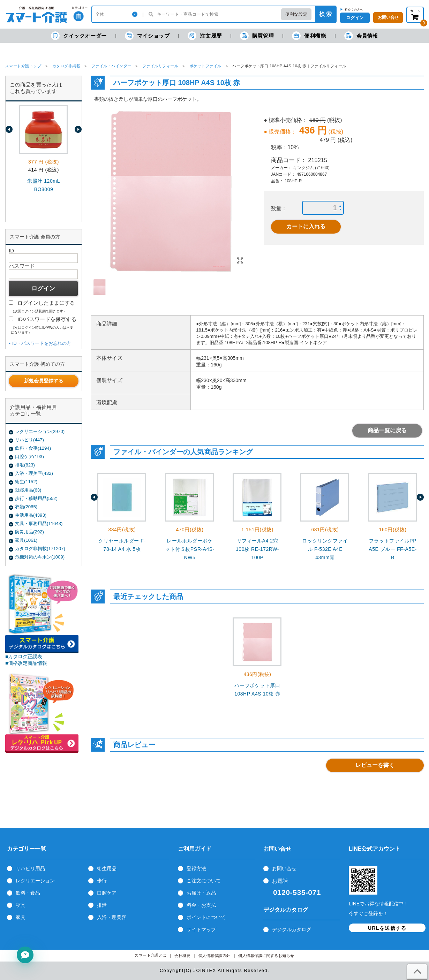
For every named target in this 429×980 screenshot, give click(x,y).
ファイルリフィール (160, 66)
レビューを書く (375, 765)
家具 (21, 917)
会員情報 (361, 36)
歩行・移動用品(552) (36, 498)
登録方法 (196, 868)
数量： (279, 208)
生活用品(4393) (31, 515)
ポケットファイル (205, 66)
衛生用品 (107, 868)
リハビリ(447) (29, 440)
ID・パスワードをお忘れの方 (42, 343)
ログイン (355, 18)
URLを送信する (387, 928)
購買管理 (257, 36)
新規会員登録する (44, 381)
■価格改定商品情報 (26, 663)
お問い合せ (284, 868)
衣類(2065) (26, 507)
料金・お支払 (201, 905)
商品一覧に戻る (387, 430)
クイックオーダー (79, 36)
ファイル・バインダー (111, 66)
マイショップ (147, 36)
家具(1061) (26, 540)
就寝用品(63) (28, 490)
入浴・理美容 (112, 917)
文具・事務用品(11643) (39, 523)
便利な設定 (296, 14)
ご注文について (204, 881)
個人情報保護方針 (214, 956)
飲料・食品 (28, 893)
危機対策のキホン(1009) (40, 557)
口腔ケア (107, 893)
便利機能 (309, 36)
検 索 (325, 14)
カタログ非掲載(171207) (40, 549)
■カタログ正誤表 (24, 656)
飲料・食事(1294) (33, 448)
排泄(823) (25, 465)
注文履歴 (205, 36)
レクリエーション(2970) (40, 431)
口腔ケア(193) (29, 457)
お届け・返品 (201, 893)
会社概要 (182, 956)
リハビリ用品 (30, 868)
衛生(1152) (26, 482)
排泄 (102, 905)
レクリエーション (35, 881)
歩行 (102, 881)
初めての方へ (354, 9)
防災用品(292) (29, 532)
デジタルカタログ (292, 929)
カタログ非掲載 (66, 66)
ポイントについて (206, 917)
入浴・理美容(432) (34, 473)
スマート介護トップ (23, 66)
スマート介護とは (151, 955)
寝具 (21, 905)
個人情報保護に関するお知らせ (266, 956)
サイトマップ (201, 929)
